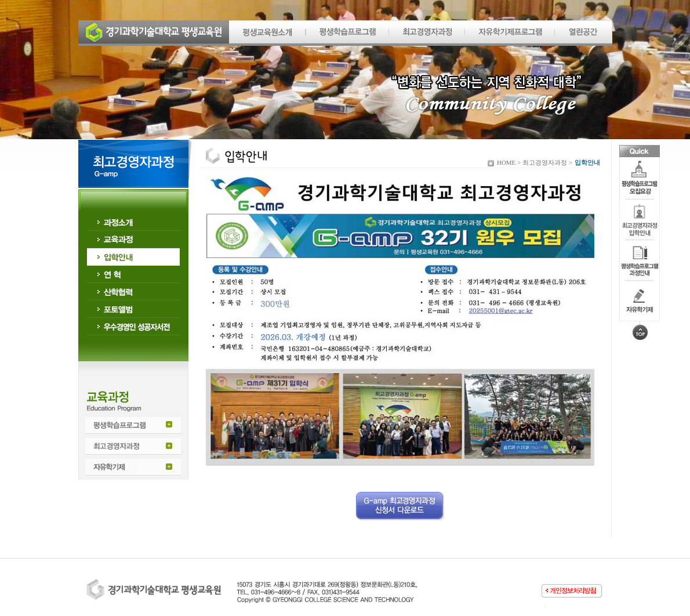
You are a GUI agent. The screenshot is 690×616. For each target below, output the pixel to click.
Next (652, 75)
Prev (38, 75)
